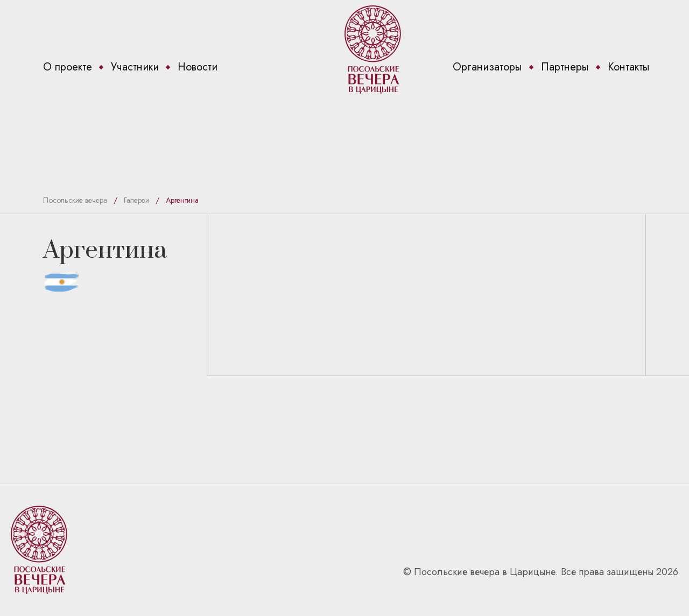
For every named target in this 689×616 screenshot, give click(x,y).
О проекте (68, 67)
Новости (198, 67)
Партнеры (565, 67)
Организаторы (487, 67)
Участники (135, 67)
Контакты (629, 67)
